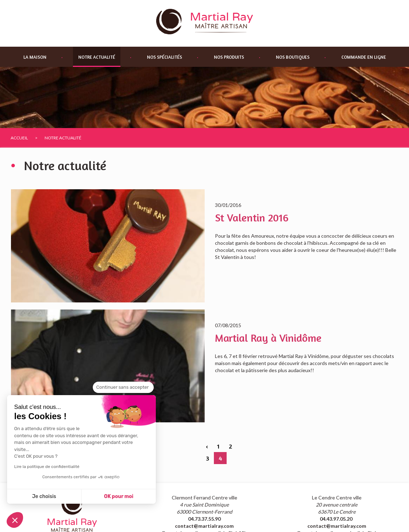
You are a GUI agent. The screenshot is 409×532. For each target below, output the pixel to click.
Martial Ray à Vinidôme (268, 338)
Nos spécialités (164, 57)
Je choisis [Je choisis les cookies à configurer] (44, 496)
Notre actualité (97, 57)
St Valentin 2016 (252, 218)
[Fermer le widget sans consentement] (123, 387)
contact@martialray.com (204, 526)
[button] (15, 520)
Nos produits (229, 57)
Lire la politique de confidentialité (47, 467)
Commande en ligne (364, 57)
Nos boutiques (293, 57)
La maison (35, 57)
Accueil (19, 138)
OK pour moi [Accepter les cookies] (119, 496)
